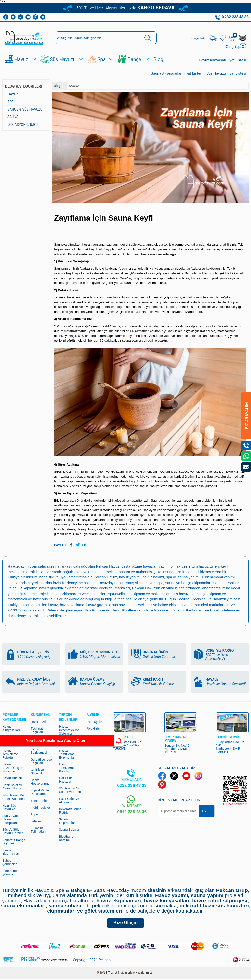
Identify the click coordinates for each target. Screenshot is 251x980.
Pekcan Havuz (108, 567)
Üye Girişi (94, 728)
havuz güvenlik (99, 605)
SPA (10, 102)
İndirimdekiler (40, 807)
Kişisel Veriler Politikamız (40, 792)
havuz (53, 605)
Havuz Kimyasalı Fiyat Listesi (222, 61)
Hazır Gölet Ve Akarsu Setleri (13, 786)
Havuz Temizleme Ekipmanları (67, 754)
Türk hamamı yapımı (220, 578)
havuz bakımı (154, 578)
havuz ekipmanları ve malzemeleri (79, 594)
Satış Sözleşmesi (39, 751)
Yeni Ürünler (39, 800)
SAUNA (13, 118)
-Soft (101, 974)
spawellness (144, 605)
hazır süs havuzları (49, 599)
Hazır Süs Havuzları (9, 807)
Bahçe (134, 60)
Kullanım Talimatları (38, 830)
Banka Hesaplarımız (40, 782)
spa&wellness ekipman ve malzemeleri (141, 594)
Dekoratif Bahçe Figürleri (14, 841)
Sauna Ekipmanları (11, 852)
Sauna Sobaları (69, 829)
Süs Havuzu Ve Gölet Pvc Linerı (13, 797)
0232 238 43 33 (132, 785)
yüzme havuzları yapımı (152, 567)
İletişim (36, 821)
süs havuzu (123, 605)
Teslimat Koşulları (37, 730)
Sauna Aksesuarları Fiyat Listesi (177, 74)
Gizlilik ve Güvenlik (37, 771)
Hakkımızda (39, 721)
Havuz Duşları (12, 778)
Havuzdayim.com (112, 583)
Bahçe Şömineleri (10, 862)
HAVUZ (13, 95)
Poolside (106, 589)
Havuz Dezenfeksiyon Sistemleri (13, 768)
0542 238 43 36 (132, 811)
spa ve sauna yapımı (184, 578)
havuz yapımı (130, 578)
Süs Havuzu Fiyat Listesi (226, 74)
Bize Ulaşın (125, 923)
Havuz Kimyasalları (11, 728)
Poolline (233, 583)
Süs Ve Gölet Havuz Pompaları (12, 819)
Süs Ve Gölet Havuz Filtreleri (13, 831)
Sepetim (37, 814)
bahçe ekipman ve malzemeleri (185, 605)
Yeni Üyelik (95, 721)
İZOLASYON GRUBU (22, 125)
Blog (158, 60)
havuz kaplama (72, 605)
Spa (101, 60)
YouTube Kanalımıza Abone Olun (46, 741)
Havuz (21, 60)
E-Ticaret (111, 974)
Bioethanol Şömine (10, 872)
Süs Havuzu (63, 60)
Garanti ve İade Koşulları (41, 761)
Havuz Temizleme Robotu (10, 754)
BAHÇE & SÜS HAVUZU (25, 110)
